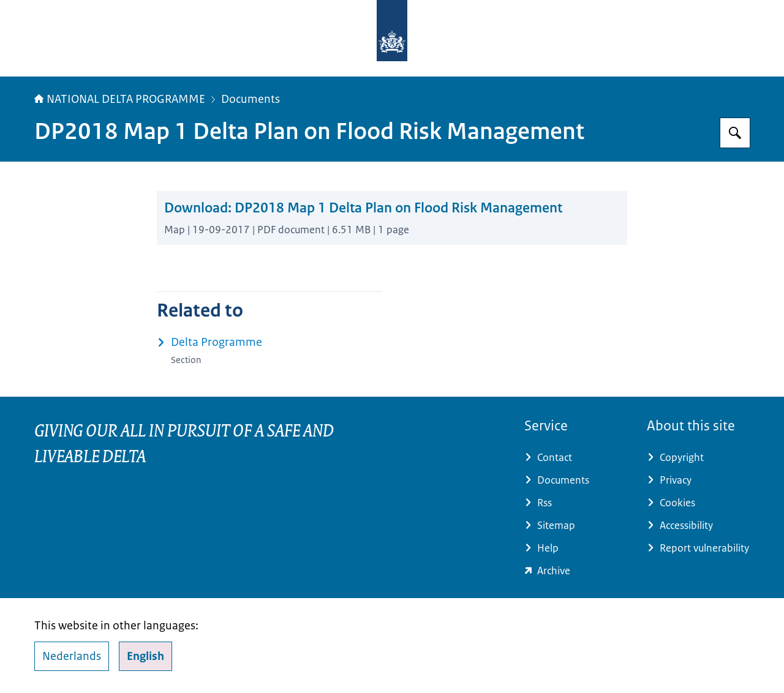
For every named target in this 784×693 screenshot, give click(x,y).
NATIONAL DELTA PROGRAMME (120, 99)
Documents (251, 99)
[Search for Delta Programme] (735, 133)
